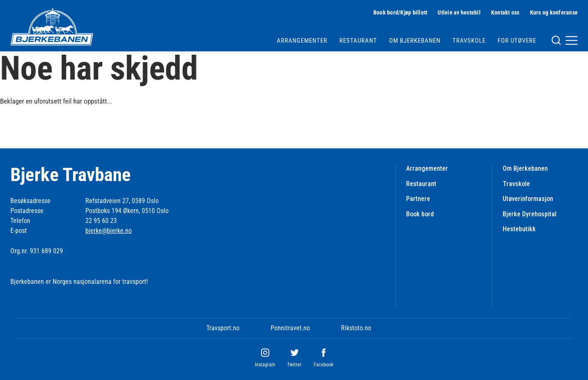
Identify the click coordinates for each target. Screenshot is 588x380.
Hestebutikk (519, 229)
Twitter (294, 365)
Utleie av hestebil (459, 12)
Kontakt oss (505, 12)
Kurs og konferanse (554, 12)
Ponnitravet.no (290, 328)
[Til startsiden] (52, 27)
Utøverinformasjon (528, 199)
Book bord (420, 214)
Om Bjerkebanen (415, 41)
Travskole (469, 41)
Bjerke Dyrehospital (530, 214)
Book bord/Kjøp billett (400, 12)
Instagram (265, 365)
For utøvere (517, 41)
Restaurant (358, 41)
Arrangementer (302, 41)
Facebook (323, 365)
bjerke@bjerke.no (109, 231)
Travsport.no (223, 328)
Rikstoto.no (356, 328)
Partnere (418, 199)
